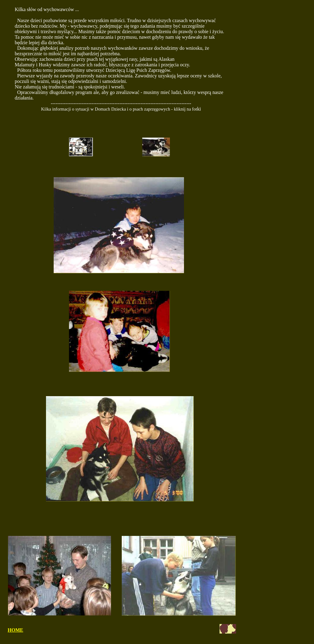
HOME (15, 630)
